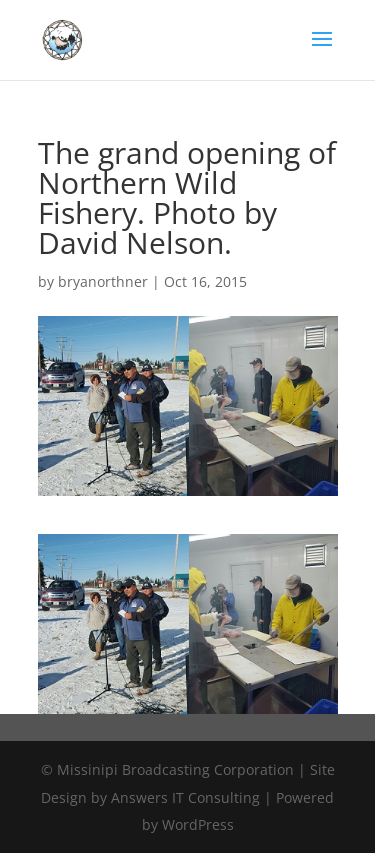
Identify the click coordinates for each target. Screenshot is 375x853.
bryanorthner (103, 281)
